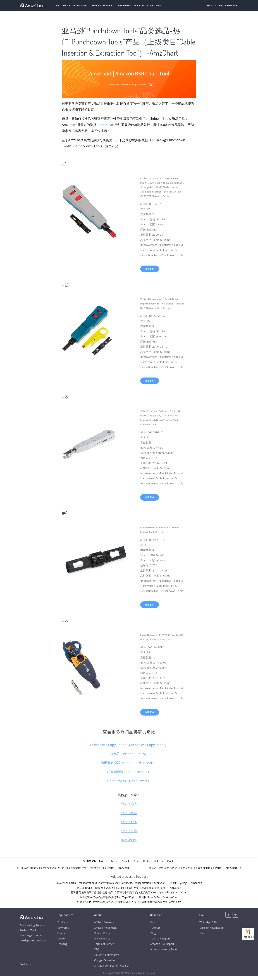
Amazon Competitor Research (111, 969)
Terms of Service (103, 946)
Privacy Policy (101, 940)
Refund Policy (101, 934)
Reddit (114, 861)
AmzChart (107, 125)
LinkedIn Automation (211, 928)
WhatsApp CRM (208, 922)
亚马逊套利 (129, 813)
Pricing (156, 5)
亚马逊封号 (129, 822)
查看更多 (150, 269)
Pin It (172, 861)
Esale (202, 934)
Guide (152, 922)
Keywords (64, 928)
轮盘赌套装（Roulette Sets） (129, 772)
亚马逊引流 (129, 831)
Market (109, 5)
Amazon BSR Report (161, 946)
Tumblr (126, 861)
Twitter (101, 861)
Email (137, 861)
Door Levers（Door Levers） (129, 781)
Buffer (148, 861)
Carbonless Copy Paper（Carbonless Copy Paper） (129, 745)
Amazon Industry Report (164, 952)
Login (219, 5)
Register (231, 5)
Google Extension (104, 963)
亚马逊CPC (129, 840)
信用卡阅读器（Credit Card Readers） (129, 763)
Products (63, 5)
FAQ (95, 952)
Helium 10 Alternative (106, 957)
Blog (152, 934)
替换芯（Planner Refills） (129, 754)
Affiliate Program (103, 922)
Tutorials (154, 928)
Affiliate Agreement (105, 928)
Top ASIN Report (159, 940)
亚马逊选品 (129, 804)
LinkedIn (160, 861)
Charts (96, 5)
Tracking (63, 946)
